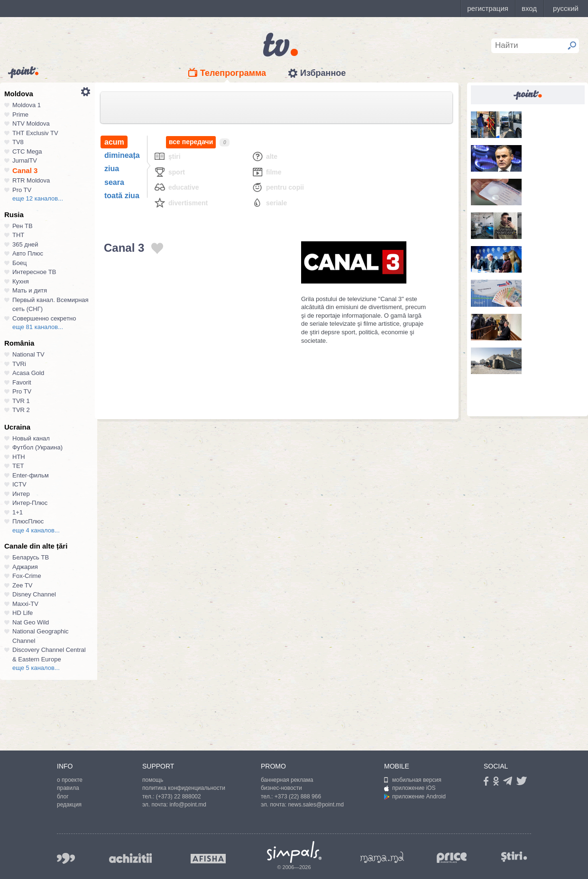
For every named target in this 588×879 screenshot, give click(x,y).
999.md (66, 858)
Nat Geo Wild (31, 622)
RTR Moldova (31, 180)
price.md (452, 858)
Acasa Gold (28, 373)
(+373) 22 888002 (179, 797)
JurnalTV (25, 160)
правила (68, 788)
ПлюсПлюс (28, 521)
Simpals (294, 852)
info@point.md (188, 805)
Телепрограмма (233, 73)
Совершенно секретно (44, 318)
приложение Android (415, 797)
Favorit (22, 382)
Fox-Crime (27, 576)
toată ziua (122, 196)
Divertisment (181, 203)
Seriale (269, 203)
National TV (28, 354)
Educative (176, 187)
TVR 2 (21, 410)
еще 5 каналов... (36, 668)
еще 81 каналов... (38, 327)
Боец (19, 263)
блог (63, 797)
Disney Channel (34, 594)
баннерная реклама (287, 780)
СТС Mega (27, 151)
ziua (112, 169)
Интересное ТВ (34, 272)
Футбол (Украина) (37, 447)
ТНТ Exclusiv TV (35, 133)
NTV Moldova (31, 124)
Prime (20, 114)
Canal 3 (25, 170)
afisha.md (208, 859)
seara (114, 182)
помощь (153, 780)
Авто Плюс (28, 253)
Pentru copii (278, 187)
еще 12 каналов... (38, 198)
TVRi (19, 364)
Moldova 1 (27, 105)
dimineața (122, 155)
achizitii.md (130, 858)
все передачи (191, 142)
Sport (169, 172)
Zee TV (22, 585)
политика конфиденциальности (184, 788)
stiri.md (514, 856)
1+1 (18, 512)
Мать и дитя (30, 290)
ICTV (19, 484)
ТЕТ (18, 466)
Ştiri (167, 156)
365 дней (25, 244)
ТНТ (18, 235)
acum (114, 142)
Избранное (323, 73)
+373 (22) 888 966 (298, 797)
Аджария (25, 567)
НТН (19, 457)
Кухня (21, 281)
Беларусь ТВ (31, 557)
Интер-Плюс (30, 503)
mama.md (382, 857)
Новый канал (31, 438)
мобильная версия (413, 780)
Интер (21, 494)
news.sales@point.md (316, 805)
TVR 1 (21, 401)
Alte (264, 156)
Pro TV (22, 190)
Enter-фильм (31, 475)
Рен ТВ (23, 226)
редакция (69, 805)
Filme (266, 172)
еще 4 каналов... (36, 530)
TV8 (18, 142)
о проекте (70, 780)
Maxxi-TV (25, 604)
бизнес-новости (281, 788)
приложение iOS (410, 788)
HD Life (23, 613)
